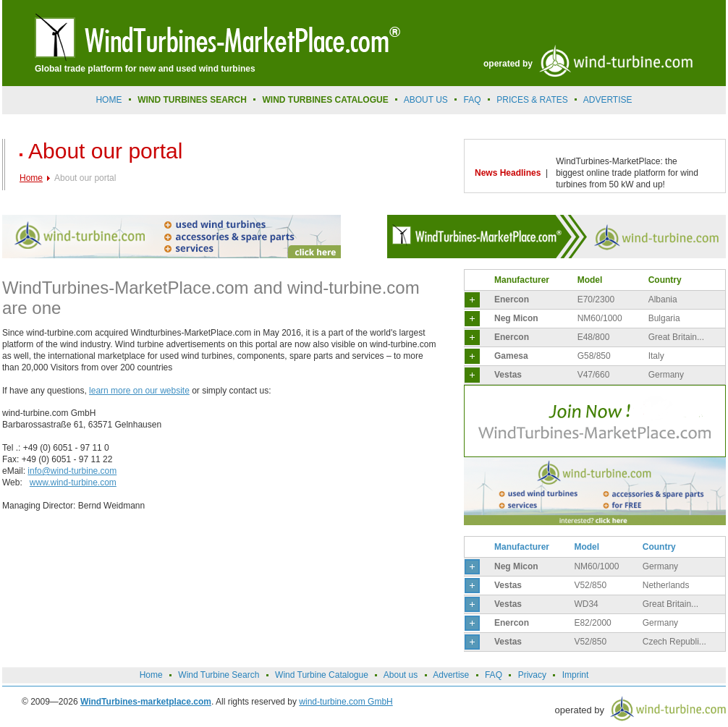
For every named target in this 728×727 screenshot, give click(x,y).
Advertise (451, 675)
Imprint (576, 675)
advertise (608, 100)
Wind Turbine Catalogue (322, 675)
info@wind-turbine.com (72, 471)
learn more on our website (139, 391)
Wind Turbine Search (219, 675)
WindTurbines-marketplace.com (146, 702)
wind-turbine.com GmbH (346, 702)
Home (109, 100)
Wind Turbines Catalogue (326, 100)
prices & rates (532, 100)
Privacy (532, 675)
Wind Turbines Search (192, 100)
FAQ (473, 100)
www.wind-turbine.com (73, 482)
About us (426, 100)
